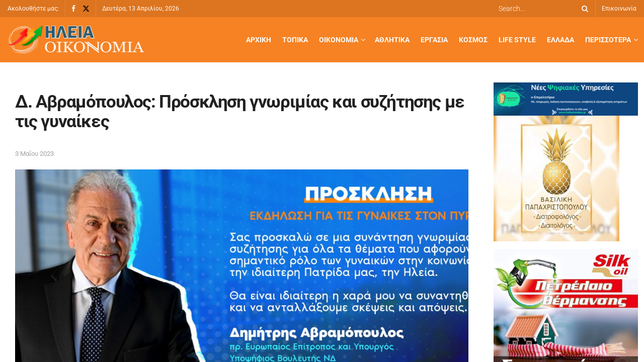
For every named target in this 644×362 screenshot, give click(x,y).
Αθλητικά (392, 40)
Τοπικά (295, 40)
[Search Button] (583, 9)
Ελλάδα (560, 40)
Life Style (517, 40)
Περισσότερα (608, 40)
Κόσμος (473, 40)
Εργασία (434, 40)
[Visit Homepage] (76, 40)
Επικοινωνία (619, 9)
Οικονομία (339, 40)
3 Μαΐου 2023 (34, 154)
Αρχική (259, 40)
